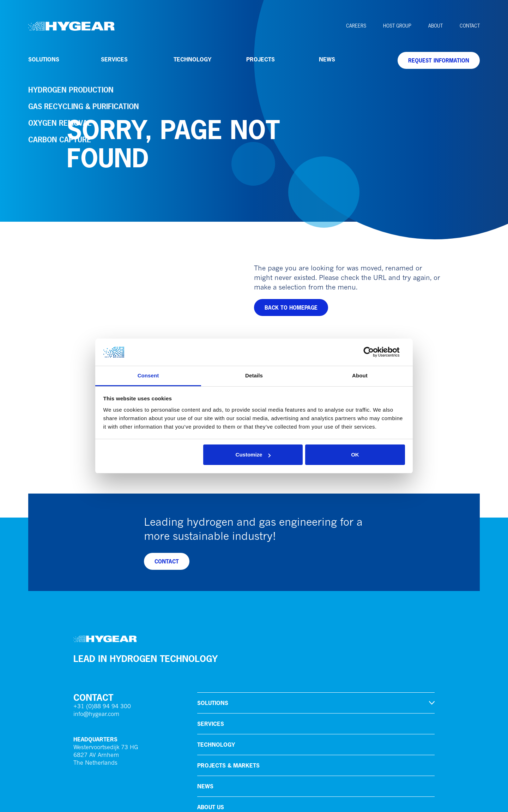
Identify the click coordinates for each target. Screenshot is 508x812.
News (327, 59)
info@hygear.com (96, 598)
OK (355, 455)
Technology (192, 59)
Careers (356, 26)
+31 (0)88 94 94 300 (102, 590)
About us (211, 690)
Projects (261, 59)
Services (114, 59)
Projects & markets (228, 649)
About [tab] (360, 375)
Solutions (44, 59)
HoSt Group (397, 26)
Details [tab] (254, 375)
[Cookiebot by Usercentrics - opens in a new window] (374, 352)
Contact (470, 26)
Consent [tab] (148, 375)
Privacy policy (91, 801)
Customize (253, 455)
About (436, 26)
